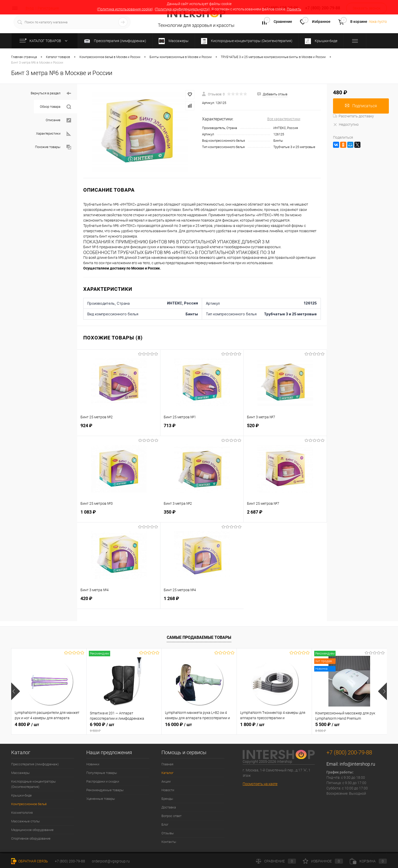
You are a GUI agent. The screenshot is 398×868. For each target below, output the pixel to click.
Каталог (167, 773)
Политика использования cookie (125, 9)
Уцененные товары (101, 799)
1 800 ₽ (252, 724)
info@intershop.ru (357, 764)
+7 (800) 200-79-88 (70, 861)
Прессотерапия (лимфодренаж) (35, 764)
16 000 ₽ (178, 724)
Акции (166, 781)
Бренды (167, 799)
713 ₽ (202, 428)
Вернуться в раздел (51, 93)
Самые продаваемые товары (199, 637)
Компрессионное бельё (29, 804)
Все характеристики (284, 119)
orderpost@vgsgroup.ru (111, 861)
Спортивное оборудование (31, 838)
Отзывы (168, 833)
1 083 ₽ (119, 515)
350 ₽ (202, 515)
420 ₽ (119, 601)
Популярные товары (102, 773)
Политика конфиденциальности (182, 9)
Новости (168, 790)
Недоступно (346, 124)
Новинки (93, 764)
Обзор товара (55, 107)
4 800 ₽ (27, 724)
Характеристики (54, 134)
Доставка (169, 807)
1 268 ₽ (202, 601)
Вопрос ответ (171, 816)
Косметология (22, 813)
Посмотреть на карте (260, 784)
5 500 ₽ (349, 727)
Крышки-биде (21, 795)
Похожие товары (53, 147)
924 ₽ (119, 428)
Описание (58, 120)
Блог (165, 825)
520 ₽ (285, 428)
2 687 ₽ (285, 515)
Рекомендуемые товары (105, 790)
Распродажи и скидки (103, 781)
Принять (294, 9)
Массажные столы (26, 821)
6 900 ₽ (124, 727)
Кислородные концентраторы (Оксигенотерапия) (34, 784)
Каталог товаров (45, 41)
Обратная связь (30, 861)
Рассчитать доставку (353, 116)
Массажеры (20, 773)
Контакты (169, 842)
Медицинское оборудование (32, 830)
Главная (167, 764)
